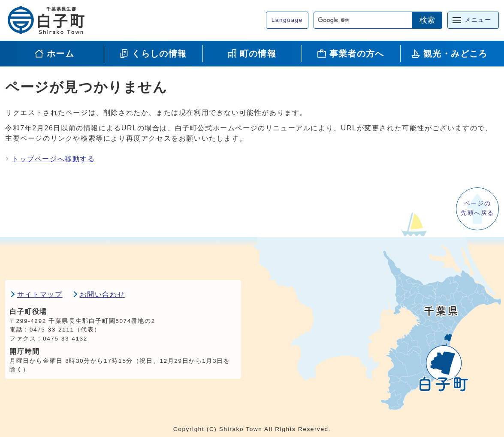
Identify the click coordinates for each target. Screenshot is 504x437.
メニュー (478, 20)
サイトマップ (40, 294)
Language (287, 20)
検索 (427, 20)
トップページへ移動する (54, 159)
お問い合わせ (103, 294)
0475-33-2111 (52, 330)
